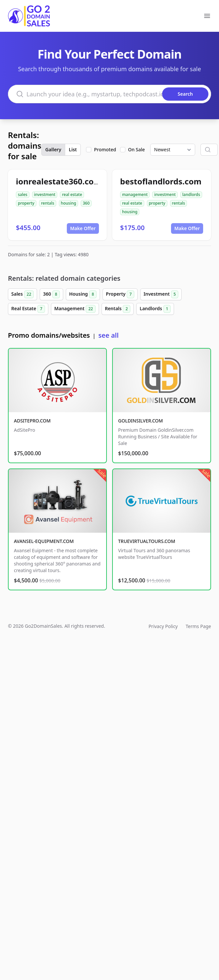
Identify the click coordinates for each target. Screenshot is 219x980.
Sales (22, 294)
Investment (161, 294)
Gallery (53, 149)
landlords (191, 195)
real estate (72, 195)
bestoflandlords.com (161, 181)
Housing (83, 294)
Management (75, 309)
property (26, 203)
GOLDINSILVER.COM (140, 421)
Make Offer (83, 228)
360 (86, 203)
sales (23, 195)
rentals (48, 203)
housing (68, 203)
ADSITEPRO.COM (32, 421)
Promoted (105, 149)
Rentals (118, 309)
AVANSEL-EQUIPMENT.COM (44, 541)
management (135, 195)
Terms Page (198, 626)
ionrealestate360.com (59, 181)
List (73, 149)
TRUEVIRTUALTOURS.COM (147, 541)
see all (108, 335)
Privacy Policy (163, 626)
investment (45, 195)
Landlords (155, 309)
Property (120, 294)
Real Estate (28, 309)
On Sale (136, 149)
